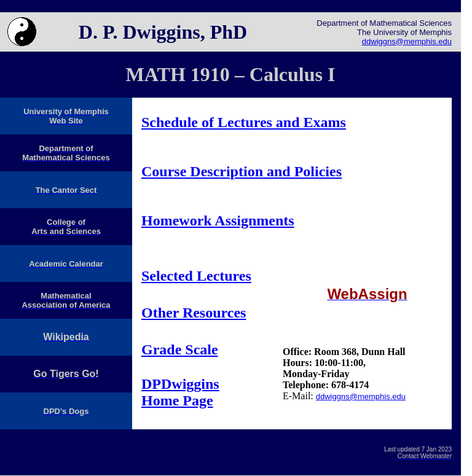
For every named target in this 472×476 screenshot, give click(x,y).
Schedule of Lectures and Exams (244, 122)
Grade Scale (180, 349)
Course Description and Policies (242, 171)
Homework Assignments (218, 220)
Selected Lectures (196, 276)
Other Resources (194, 313)
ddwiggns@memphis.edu (407, 41)
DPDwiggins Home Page (180, 392)
